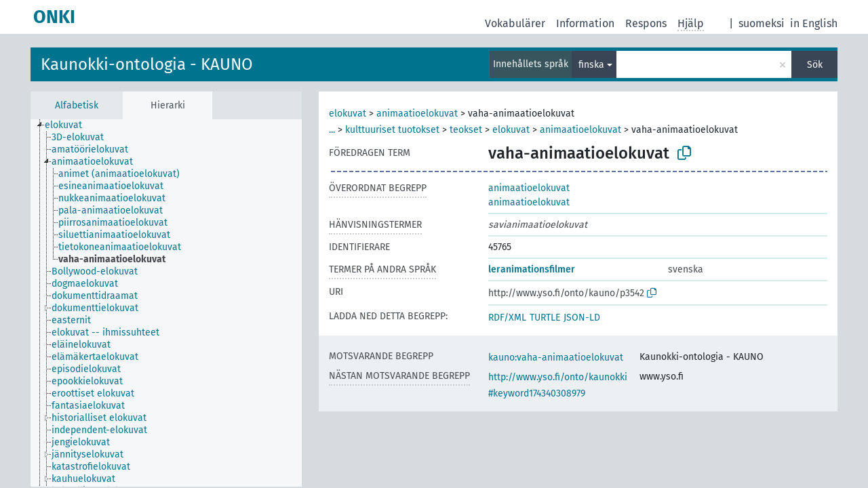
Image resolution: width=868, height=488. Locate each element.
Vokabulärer (515, 23)
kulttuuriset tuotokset (392, 130)
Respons (646, 23)
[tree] (166, 303)
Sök (815, 65)
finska (591, 65)
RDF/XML (507, 318)
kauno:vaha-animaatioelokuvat (556, 358)
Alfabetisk (77, 105)
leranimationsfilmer (532, 269)
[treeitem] (69, 125)
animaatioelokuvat (417, 114)
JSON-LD (582, 318)
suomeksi (762, 23)
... (332, 130)
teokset (466, 130)
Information (585, 23)
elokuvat (348, 114)
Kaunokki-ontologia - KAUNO (147, 64)
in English (814, 23)
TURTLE (545, 318)
